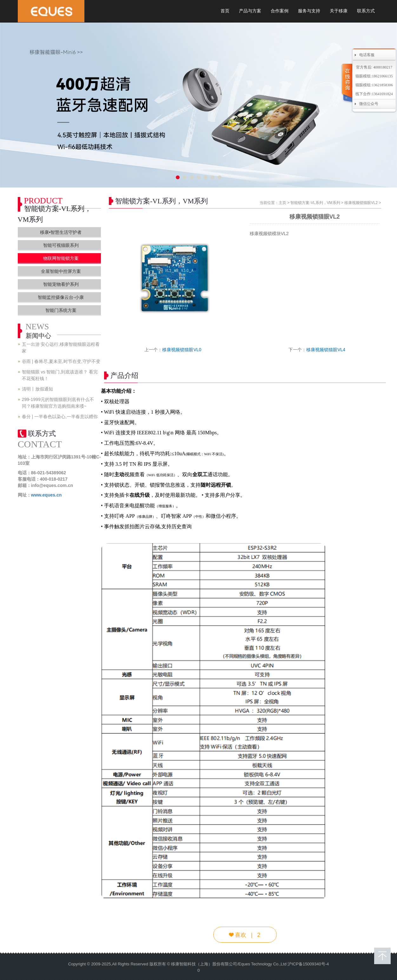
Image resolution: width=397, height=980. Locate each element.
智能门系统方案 (61, 310)
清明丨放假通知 (37, 389)
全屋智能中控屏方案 (61, 271)
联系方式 (366, 11)
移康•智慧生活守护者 (61, 232)
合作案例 (280, 11)
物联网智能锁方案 (61, 258)
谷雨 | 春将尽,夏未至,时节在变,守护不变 (61, 361)
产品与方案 (250, 11)
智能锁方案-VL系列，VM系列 (315, 203)
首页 (225, 11)
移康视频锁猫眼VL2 (361, 203)
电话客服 (367, 55)
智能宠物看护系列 (61, 284)
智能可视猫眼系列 (61, 245)
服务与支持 (309, 11)
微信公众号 (369, 104)
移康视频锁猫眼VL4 (326, 350)
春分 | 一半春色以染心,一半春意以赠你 (60, 417)
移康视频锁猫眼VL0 (182, 350)
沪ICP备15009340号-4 (308, 964)
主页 (282, 203)
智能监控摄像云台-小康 (61, 297)
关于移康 (339, 11)
